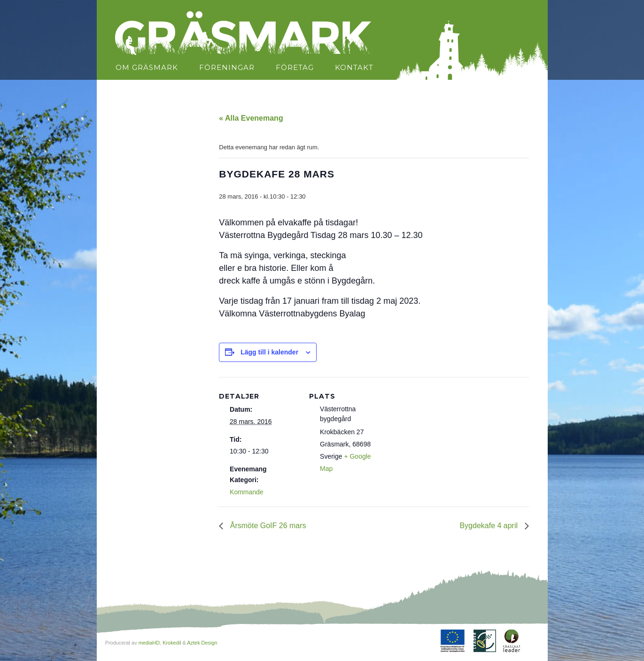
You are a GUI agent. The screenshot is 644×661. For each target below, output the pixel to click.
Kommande (247, 492)
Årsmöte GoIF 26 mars (267, 526)
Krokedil (172, 643)
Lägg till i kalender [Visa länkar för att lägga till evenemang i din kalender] (269, 352)
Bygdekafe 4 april (489, 526)
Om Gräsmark (147, 67)
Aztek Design (202, 643)
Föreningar (227, 67)
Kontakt (354, 67)
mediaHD (149, 643)
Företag (295, 67)
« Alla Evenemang (251, 118)
